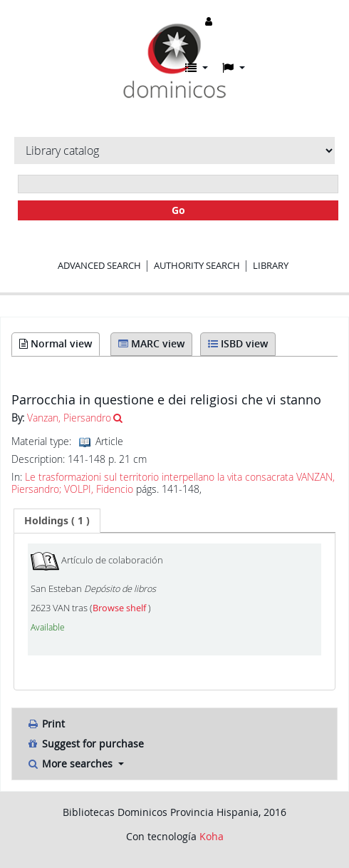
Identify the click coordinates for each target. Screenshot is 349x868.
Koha (212, 836)
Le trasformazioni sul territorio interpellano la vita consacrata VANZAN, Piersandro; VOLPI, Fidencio (173, 483)
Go (178, 210)
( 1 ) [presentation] (57, 520)
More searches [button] (71, 764)
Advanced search (99, 265)
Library (271, 265)
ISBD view (238, 343)
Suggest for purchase (85, 744)
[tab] (57, 521)
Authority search (197, 265)
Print (46, 724)
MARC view (151, 343)
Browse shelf (120, 608)
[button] (197, 68)
